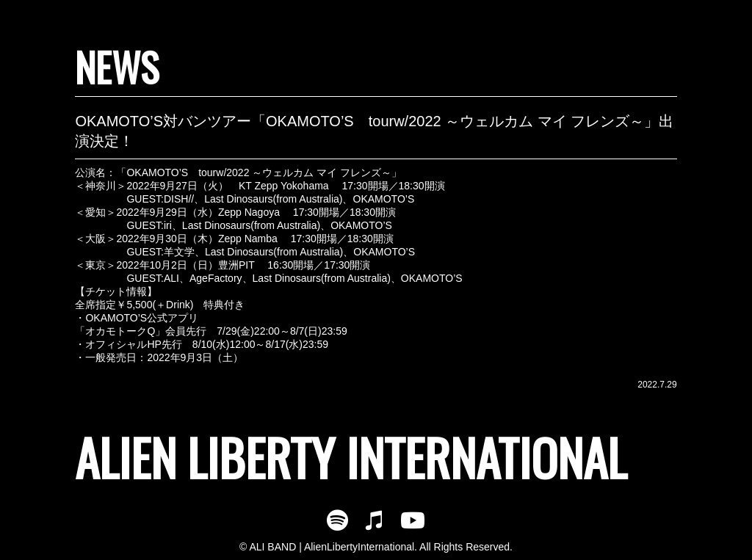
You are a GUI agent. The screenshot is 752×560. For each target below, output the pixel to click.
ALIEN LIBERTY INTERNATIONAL (351, 457)
